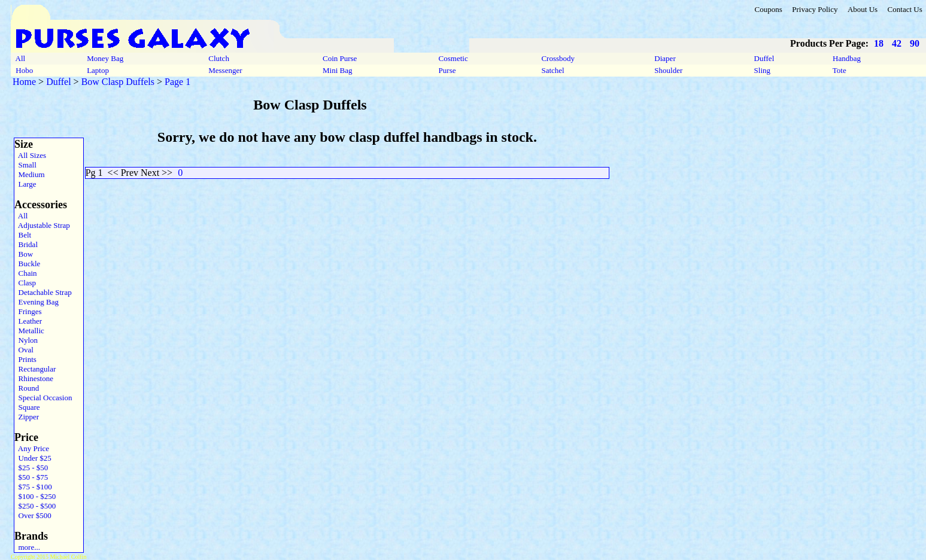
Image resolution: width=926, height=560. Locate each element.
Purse (447, 70)
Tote (840, 70)
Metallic (29, 331)
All (20, 58)
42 (897, 43)
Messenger (225, 70)
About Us (863, 9)
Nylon (26, 340)
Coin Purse (340, 58)
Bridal (26, 244)
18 (879, 43)
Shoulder (668, 70)
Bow (24, 254)
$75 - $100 (33, 487)
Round (27, 388)
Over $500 (33, 515)
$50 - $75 (31, 477)
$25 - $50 (31, 468)
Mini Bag (338, 70)
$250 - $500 (35, 506)
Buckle (27, 264)
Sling (762, 70)
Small (25, 165)
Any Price (32, 448)
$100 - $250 (35, 496)
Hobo (24, 70)
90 (915, 43)
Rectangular (35, 369)
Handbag (847, 58)
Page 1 (177, 82)
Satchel (553, 70)
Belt (23, 235)
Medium (30, 174)
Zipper (27, 417)
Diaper (665, 58)
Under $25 (33, 458)
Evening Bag (37, 302)
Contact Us (905, 9)
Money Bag (105, 58)
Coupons (768, 9)
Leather (28, 321)
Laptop (98, 70)
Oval (24, 350)
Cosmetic (453, 58)
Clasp (25, 283)
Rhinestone (34, 378)
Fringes (28, 311)
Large (25, 184)
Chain (26, 273)
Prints (25, 359)
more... (27, 547)
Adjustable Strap (42, 225)
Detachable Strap (43, 292)
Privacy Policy (815, 9)
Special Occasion (43, 398)
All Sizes (30, 155)
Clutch (219, 58)
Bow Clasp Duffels (118, 82)
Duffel (764, 58)
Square (27, 407)
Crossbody (558, 58)
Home (24, 82)
